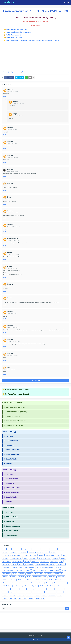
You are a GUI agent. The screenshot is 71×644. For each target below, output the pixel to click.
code (9, 367)
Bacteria (53, 552)
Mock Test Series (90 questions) (15, 421)
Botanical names (50, 555)
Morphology (21, 580)
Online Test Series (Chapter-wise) (15, 412)
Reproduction (26, 72)
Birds (35, 555)
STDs (28, 592)
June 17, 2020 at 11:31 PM (12, 91)
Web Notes (13, 598)
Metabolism (52, 577)
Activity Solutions (11, 535)
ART (9, 549)
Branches (5, 558)
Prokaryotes (15, 589)
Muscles (29, 580)
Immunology (48, 574)
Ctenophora (54, 561)
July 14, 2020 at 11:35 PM (12, 171)
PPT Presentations (11, 441)
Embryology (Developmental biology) (12, 72)
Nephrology (58, 580)
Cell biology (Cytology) (44, 558)
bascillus (10, 90)
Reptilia (5, 592)
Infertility (5, 577)
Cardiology (33, 558)
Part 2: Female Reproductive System (18, 32)
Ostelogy (41, 583)
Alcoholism (45, 549)
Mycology (36, 580)
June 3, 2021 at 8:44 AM (12, 300)
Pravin (9, 197)
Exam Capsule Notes (11, 454)
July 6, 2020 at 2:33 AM (12, 143)
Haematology (6, 574)
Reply (5, 97)
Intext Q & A (9, 522)
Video (59, 595)
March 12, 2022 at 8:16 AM (13, 355)
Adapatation (26, 549)
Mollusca (12, 580)
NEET (51, 580)
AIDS (4, 549)
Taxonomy (29, 595)
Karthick (10, 253)
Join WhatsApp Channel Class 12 (17, 394)
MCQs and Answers (11, 531)
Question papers (41, 589)
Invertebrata (21, 577)
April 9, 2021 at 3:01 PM (12, 268)
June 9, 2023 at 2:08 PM (12, 369)
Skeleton (5, 595)
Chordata (63, 558)
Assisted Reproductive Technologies (38, 552)
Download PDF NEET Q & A (13, 426)
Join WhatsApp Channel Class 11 (17, 390)
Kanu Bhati (10, 169)
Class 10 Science (17, 561)
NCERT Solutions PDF (12, 450)
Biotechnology (27, 555)
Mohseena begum (13, 239)
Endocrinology (61, 564)
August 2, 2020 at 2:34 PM (13, 199)
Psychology (31, 589)
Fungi (52, 571)
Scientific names (50, 592)
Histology (21, 574)
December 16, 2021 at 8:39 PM (13, 341)
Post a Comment (35, 380)
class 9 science (40, 598)
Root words (21, 592)
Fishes (34, 571)
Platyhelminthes (7, 586)
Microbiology (61, 577)
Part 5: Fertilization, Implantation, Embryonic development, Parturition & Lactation (33, 40)
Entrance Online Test (17, 567)
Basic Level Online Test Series (14, 407)
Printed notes (6, 589)
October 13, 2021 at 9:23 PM (13, 328)
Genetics (64, 571)
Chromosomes (7, 561)
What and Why (22, 598)
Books (41, 555)
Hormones (29, 574)
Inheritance (13, 577)
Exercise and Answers (12, 526)
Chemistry (55, 558)
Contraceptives (45, 561)
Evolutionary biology (8, 571)
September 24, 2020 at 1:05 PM (14, 227)
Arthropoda (13, 552)
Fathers (28, 571)
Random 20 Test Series (12, 416)
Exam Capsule (19, 571)
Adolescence (36, 549)
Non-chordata (25, 583)
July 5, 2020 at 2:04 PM (12, 130)
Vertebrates (52, 595)
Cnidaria (27, 561)
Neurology (5, 583)
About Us (35, 640)
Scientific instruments (38, 592)
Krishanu (10, 266)
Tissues (44, 595)
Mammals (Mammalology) (39, 577)
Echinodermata (29, 564)
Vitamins (5, 598)
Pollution (16, 586)
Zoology (31, 598)
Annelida (5, 552)
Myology (44, 580)
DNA (61, 561)
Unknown (15, 102)
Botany (59, 555)
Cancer (25, 558)
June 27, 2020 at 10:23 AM (18, 104)
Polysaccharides (25, 586)
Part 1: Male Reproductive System (17, 30)
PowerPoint (50, 586)
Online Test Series (10, 459)
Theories (37, 595)
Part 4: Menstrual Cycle (14, 38)
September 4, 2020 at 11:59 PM (14, 213)
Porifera (42, 586)
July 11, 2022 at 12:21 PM (18, 116)
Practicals (58, 586)
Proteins (23, 589)
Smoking (12, 595)
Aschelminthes (23, 552)
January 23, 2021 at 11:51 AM (13, 254)
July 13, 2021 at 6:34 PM (12, 314)
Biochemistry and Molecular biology (12, 555)
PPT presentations (11, 479)
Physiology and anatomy (60, 583)
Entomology (6, 567)
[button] (2, 2)
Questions (51, 589)
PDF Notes (8, 436)
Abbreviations (17, 549)
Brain (65, 555)
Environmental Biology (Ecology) (45, 567)
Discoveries (6, 564)
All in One (8, 464)
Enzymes (59, 567)
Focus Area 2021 (43, 571)
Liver (29, 577)
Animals (61, 549)
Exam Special (9, 445)
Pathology (49, 583)
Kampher (15, 114)
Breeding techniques (16, 558)
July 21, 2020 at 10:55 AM (12, 185)
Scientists (60, 592)
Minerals (5, 580)
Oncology (33, 583)
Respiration (12, 592)
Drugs (21, 564)
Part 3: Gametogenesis (14, 35)
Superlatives (21, 595)
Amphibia (53, 549)
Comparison (35, 561)
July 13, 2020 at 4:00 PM (12, 157)
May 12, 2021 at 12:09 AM (12, 286)
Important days (58, 574)
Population (35, 586)
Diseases (14, 564)
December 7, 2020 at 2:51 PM (13, 240)
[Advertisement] (35, 56)
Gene (57, 571)
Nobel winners (15, 583)
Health (14, 574)
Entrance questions (30, 567)
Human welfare (39, 574)
